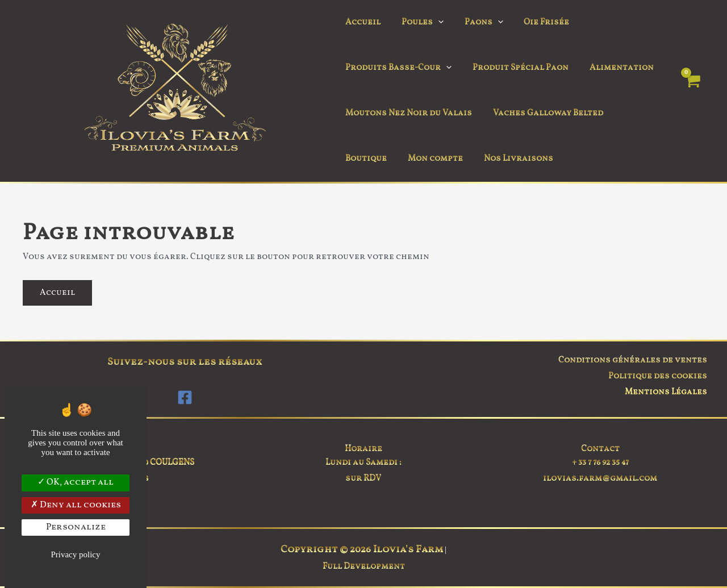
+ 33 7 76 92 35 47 (600, 463)
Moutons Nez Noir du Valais (407, 113)
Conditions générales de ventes (633, 360)
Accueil (361, 22)
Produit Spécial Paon (515, 68)
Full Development (364, 567)
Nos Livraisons (450, 159)
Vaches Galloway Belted (542, 113)
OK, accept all (76, 482)
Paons (474, 23)
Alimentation (612, 68)
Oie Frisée (533, 22)
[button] (433, 23)
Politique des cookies (658, 376)
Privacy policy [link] (75, 554)
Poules (417, 23)
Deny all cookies (76, 505)
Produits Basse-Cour (397, 68)
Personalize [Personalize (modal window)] (76, 527)
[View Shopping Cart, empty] (692, 91)
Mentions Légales (666, 392)
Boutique (635, 113)
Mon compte (371, 159)
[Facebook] (185, 397)
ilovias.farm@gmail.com (600, 479)
